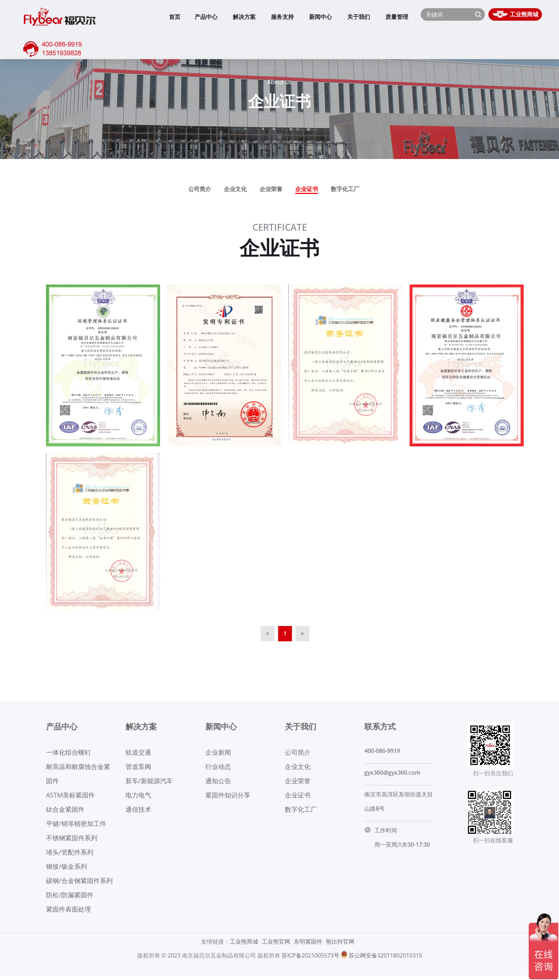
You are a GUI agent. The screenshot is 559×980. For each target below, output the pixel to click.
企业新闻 (218, 753)
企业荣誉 (271, 189)
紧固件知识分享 (228, 796)
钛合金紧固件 (65, 811)
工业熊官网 (276, 946)
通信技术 (138, 811)
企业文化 (235, 189)
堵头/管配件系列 (70, 855)
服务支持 (282, 17)
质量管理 (397, 17)
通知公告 (218, 782)
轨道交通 (138, 753)
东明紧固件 (308, 946)
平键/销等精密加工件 (76, 826)
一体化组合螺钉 (68, 753)
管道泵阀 (138, 767)
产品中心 (206, 17)
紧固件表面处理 (68, 913)
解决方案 (244, 17)
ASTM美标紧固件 (70, 796)
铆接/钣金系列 (66, 869)
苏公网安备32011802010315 (385, 960)
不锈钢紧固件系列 (72, 840)
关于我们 (359, 17)
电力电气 (138, 796)
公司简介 (200, 189)
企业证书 (307, 189)
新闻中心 (320, 17)
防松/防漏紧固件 (70, 899)
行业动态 (218, 767)
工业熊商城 (244, 946)
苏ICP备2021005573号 (311, 960)
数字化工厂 (345, 189)
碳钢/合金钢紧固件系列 (79, 884)
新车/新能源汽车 (149, 782)
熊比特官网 (340, 946)
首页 (175, 17)
